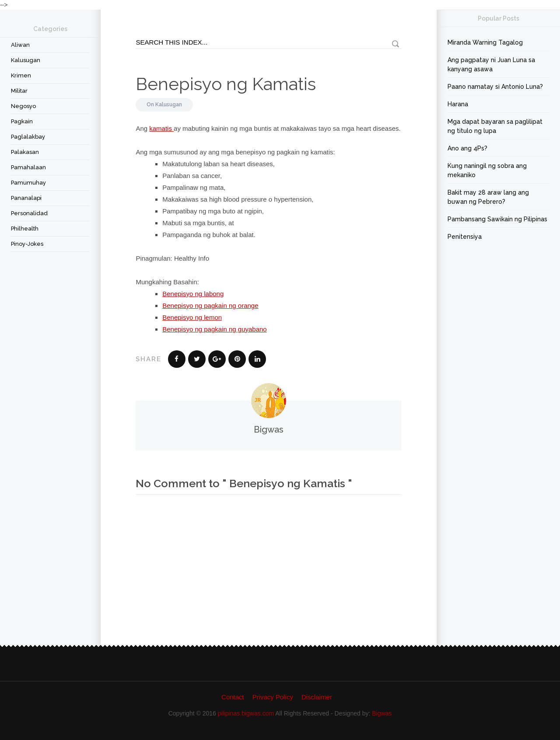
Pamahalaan (28, 167)
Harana (458, 104)
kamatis (161, 128)
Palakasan (25, 152)
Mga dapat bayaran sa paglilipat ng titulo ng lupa (495, 126)
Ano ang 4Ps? (467, 148)
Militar (19, 91)
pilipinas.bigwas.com (246, 713)
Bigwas (382, 713)
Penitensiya (465, 237)
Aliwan (20, 45)
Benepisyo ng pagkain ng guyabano (215, 329)
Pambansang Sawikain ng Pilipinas (497, 219)
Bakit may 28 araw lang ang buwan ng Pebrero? (488, 197)
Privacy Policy (273, 697)
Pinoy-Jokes (27, 244)
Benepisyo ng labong (193, 294)
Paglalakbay (28, 137)
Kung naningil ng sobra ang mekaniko (487, 170)
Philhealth (25, 229)
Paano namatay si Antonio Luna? (495, 87)
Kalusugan (26, 60)
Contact (233, 697)
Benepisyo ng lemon (192, 317)
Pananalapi (26, 198)
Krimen (21, 75)
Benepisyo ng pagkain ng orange (210, 305)
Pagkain (22, 121)
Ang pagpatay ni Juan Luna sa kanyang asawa (491, 65)
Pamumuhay (28, 183)
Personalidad (29, 213)
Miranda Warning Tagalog (485, 42)
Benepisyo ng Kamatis (226, 84)
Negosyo (23, 106)
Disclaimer (317, 697)
